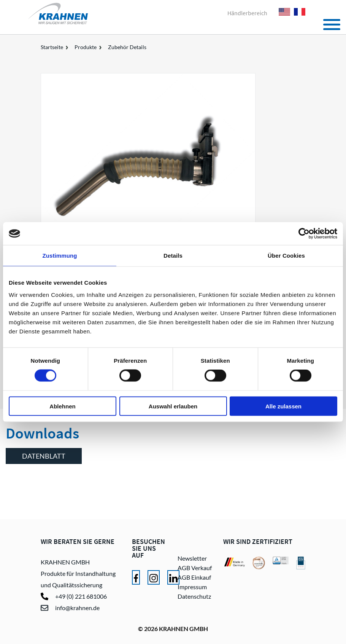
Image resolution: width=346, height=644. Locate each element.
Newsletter (192, 558)
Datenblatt (44, 456)
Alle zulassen (283, 406)
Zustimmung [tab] (60, 256)
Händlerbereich (247, 13)
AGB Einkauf (194, 577)
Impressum (192, 587)
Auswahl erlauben (173, 406)
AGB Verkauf (195, 568)
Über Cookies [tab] (286, 256)
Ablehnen (62, 406)
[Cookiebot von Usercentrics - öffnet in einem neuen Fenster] (304, 234)
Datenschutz (194, 596)
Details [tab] (173, 256)
